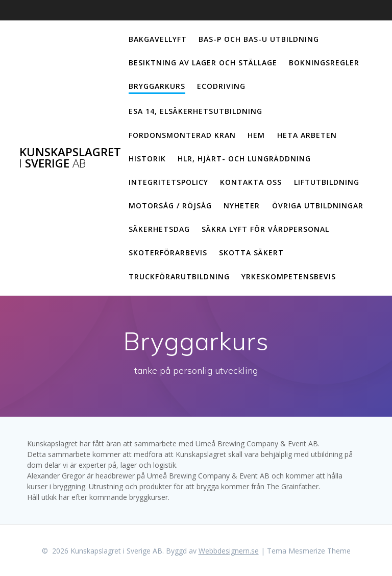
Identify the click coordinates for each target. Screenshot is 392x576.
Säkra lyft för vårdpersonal (265, 229)
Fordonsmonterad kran (182, 135)
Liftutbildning (327, 182)
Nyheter (242, 206)
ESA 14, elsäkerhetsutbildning (195, 111)
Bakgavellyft (158, 39)
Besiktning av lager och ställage (203, 63)
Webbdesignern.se (229, 551)
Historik (147, 159)
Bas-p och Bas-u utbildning (259, 39)
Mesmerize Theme (320, 551)
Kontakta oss (251, 182)
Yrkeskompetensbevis (289, 277)
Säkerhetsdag (159, 229)
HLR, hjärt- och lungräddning (244, 159)
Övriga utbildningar (318, 206)
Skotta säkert (251, 253)
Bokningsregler (324, 63)
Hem (256, 135)
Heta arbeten (307, 135)
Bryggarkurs (157, 86)
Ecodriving (221, 86)
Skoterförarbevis (168, 253)
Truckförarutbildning (179, 277)
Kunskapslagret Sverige (70, 158)
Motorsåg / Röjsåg (170, 206)
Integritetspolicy (168, 182)
